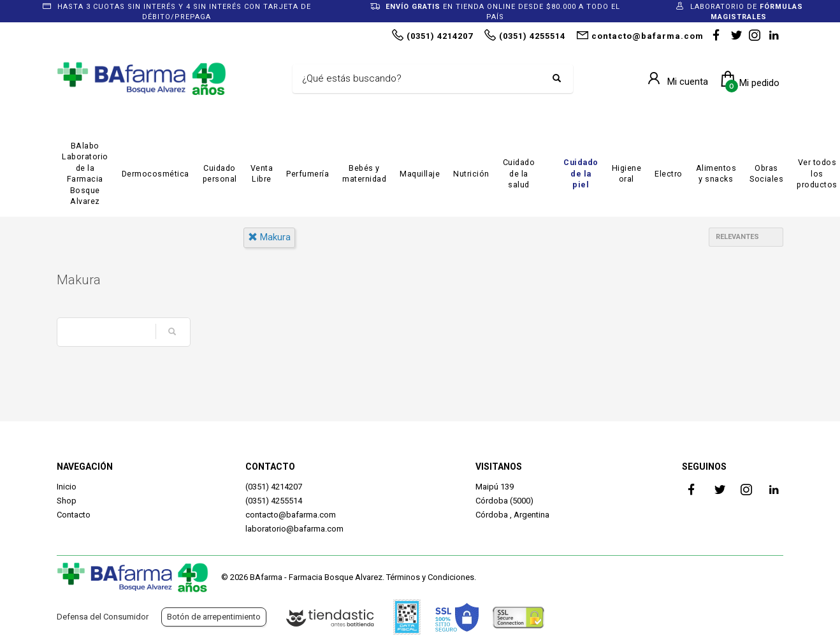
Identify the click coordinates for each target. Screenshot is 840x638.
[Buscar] (423, 79)
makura (269, 237)
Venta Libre (262, 174)
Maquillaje (420, 174)
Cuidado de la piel (581, 173)
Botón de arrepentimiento (214, 617)
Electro (669, 174)
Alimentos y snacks (716, 174)
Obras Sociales (766, 174)
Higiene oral (627, 174)
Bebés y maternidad (364, 174)
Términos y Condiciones (430, 577)
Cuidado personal (220, 174)
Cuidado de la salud (519, 173)
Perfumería (308, 174)
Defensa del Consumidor (103, 617)
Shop (67, 501)
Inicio (67, 487)
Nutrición (471, 174)
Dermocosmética (156, 174)
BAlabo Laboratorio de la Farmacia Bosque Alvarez (85, 174)
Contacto (74, 515)
